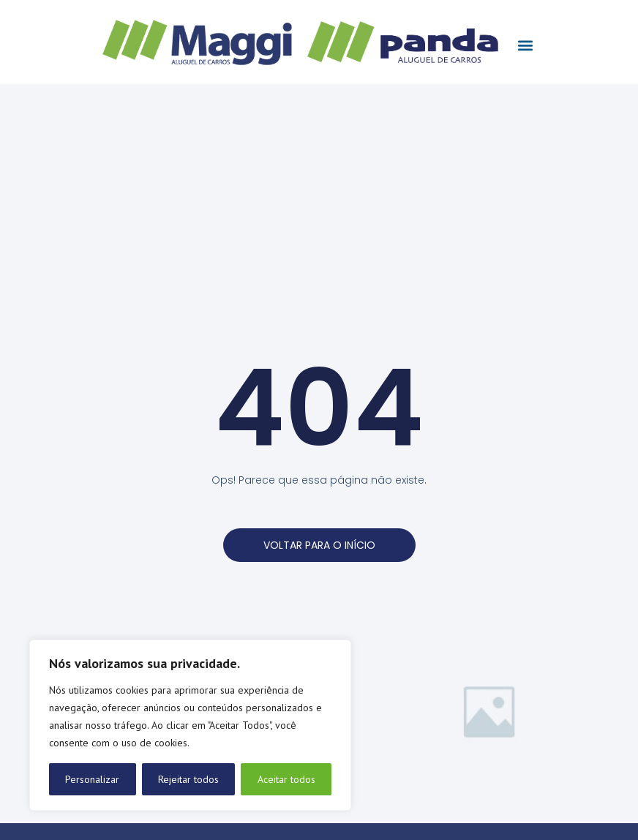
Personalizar (92, 779)
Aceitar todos (286, 779)
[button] (525, 46)
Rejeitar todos (188, 779)
